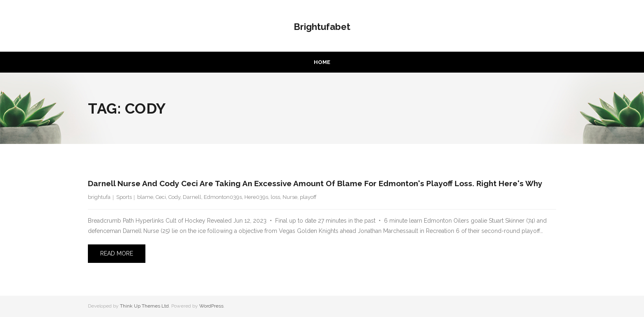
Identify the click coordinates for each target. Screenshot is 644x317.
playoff (308, 197)
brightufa (99, 197)
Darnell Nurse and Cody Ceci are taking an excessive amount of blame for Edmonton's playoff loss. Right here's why (315, 183)
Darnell (192, 197)
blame (145, 197)
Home (322, 62)
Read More (117, 253)
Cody (174, 197)
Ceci (161, 197)
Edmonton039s (223, 197)
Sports (124, 197)
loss (275, 197)
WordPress (211, 306)
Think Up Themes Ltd (144, 306)
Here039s (256, 197)
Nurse (290, 197)
